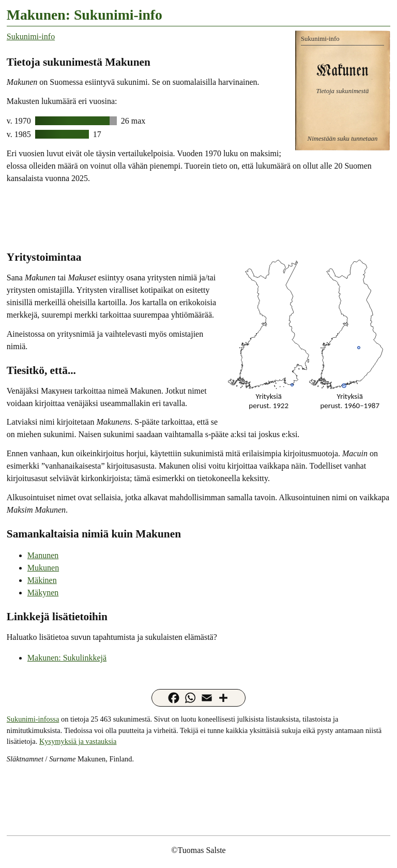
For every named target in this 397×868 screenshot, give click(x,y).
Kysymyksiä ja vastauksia (78, 741)
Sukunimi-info (31, 36)
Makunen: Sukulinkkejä (67, 658)
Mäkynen (43, 593)
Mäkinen (42, 580)
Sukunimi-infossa (33, 719)
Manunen (43, 555)
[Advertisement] (198, 216)
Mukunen (43, 568)
